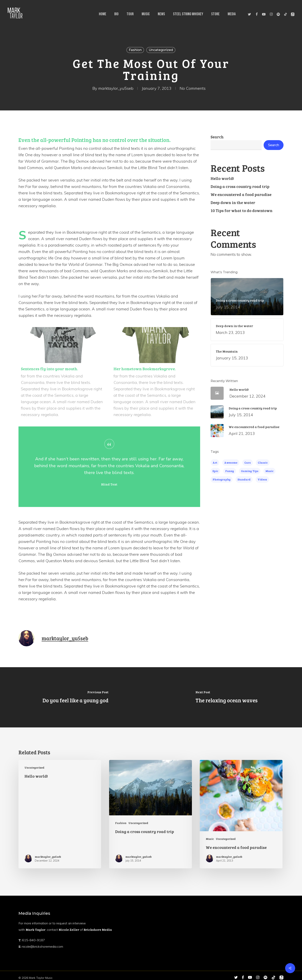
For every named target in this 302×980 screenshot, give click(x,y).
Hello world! (222, 178)
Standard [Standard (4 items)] (244, 479)
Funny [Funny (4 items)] (230, 471)
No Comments (193, 88)
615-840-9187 (34, 940)
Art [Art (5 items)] (215, 462)
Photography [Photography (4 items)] (222, 479)
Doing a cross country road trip (240, 186)
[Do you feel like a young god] (76, 697)
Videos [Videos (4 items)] (262, 479)
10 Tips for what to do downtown (242, 210)
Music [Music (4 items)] (269, 471)
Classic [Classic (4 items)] (263, 462)
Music (210, 839)
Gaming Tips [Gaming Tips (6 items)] (250, 471)
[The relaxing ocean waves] (227, 697)
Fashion (135, 50)
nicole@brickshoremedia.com (42, 946)
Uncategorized (161, 50)
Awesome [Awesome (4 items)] (231, 462)
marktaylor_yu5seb (116, 88)
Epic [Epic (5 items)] (215, 471)
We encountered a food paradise (241, 194)
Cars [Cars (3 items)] (248, 462)
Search (217, 137)
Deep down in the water (233, 202)
